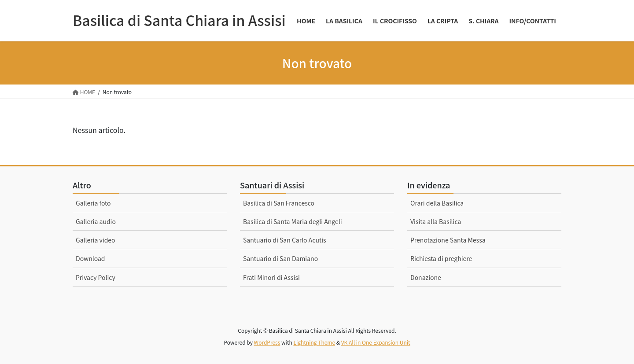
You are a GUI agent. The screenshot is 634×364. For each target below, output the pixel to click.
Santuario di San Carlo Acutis (285, 240)
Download (90, 258)
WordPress (267, 342)
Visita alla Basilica (436, 221)
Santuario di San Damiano (280, 258)
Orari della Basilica (437, 203)
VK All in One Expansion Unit (376, 342)
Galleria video (96, 240)
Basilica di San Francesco (279, 203)
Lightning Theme (314, 342)
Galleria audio (96, 221)
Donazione (426, 277)
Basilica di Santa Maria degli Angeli (293, 221)
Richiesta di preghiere (441, 258)
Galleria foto (93, 203)
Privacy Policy (96, 277)
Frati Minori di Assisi (271, 277)
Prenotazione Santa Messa (448, 240)
